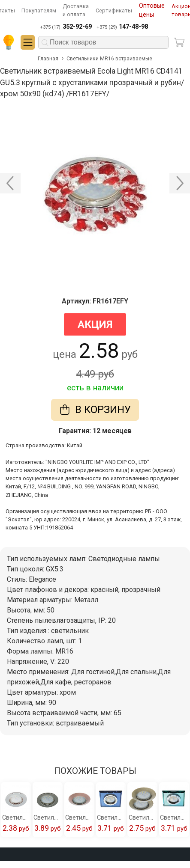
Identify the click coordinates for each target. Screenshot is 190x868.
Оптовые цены (152, 10)
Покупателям (39, 10)
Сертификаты (114, 10)
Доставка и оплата (76, 10)
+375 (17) (66, 27)
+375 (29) (122, 27)
